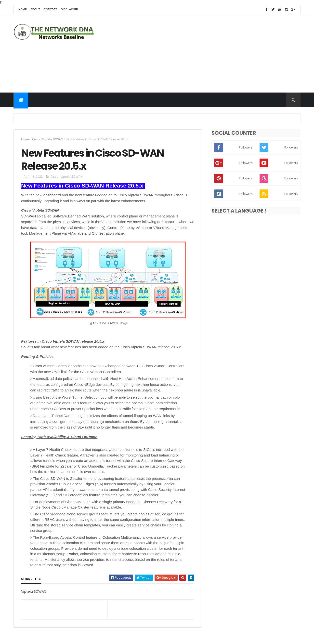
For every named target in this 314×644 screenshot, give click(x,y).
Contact (51, 9)
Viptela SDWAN (53, 139)
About (35, 9)
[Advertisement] (211, 53)
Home (23, 9)
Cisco (36, 139)
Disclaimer (69, 9)
